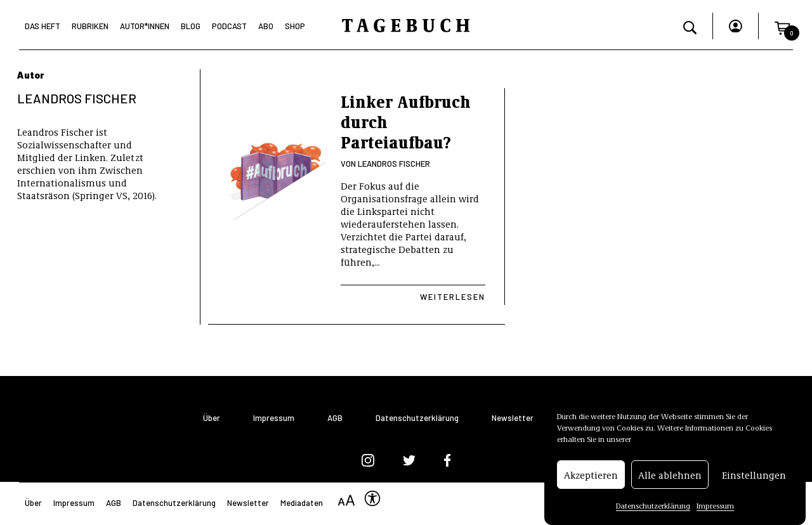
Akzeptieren (591, 476)
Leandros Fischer (394, 164)
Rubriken (90, 26)
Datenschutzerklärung (653, 507)
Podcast (229, 26)
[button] (782, 26)
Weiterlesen (453, 297)
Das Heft (43, 26)
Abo (266, 26)
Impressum (715, 507)
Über (212, 418)
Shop (295, 26)
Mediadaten (302, 503)
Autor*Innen (145, 26)
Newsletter (513, 418)
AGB (335, 418)
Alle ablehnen (670, 476)
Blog (191, 26)
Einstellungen (754, 476)
